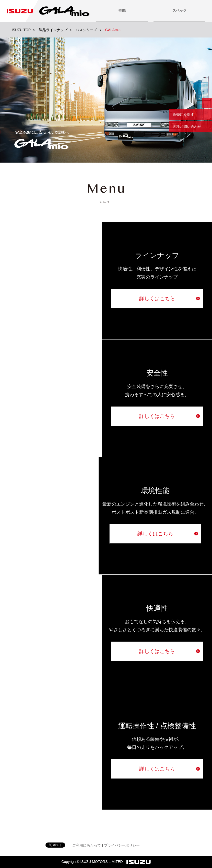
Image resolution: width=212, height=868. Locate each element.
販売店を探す (183, 115)
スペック (180, 10)
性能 (122, 10)
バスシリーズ (86, 30)
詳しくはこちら (157, 298)
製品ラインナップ (53, 30)
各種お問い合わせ (187, 127)
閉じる (207, 103)
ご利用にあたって (87, 845)
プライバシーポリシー (122, 845)
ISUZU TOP (21, 30)
